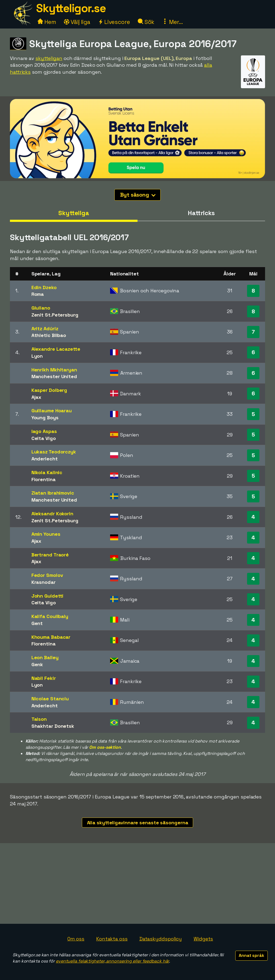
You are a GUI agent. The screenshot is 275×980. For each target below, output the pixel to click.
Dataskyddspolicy (161, 939)
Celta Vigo (44, 438)
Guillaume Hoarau (52, 411)
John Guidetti (48, 596)
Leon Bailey (45, 657)
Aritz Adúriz (45, 329)
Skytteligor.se (71, 8)
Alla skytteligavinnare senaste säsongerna (138, 823)
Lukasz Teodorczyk (54, 452)
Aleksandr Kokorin (52, 514)
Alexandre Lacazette (56, 349)
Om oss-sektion (105, 747)
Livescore (114, 22)
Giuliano (41, 308)
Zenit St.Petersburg (55, 315)
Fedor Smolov (47, 575)
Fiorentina (44, 479)
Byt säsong (138, 195)
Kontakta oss (112, 939)
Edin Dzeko (44, 287)
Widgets (203, 939)
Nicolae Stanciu (50, 699)
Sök (146, 22)
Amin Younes (46, 534)
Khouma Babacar (51, 637)
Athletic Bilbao (49, 335)
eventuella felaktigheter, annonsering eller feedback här (112, 961)
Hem (47, 22)
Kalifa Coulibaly (50, 616)
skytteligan (49, 58)
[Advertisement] (137, 883)
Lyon (37, 356)
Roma (38, 294)
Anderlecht (45, 459)
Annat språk (252, 955)
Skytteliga (74, 213)
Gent (37, 623)
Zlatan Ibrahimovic (53, 493)
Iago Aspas (44, 431)
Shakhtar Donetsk (53, 726)
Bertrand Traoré (50, 555)
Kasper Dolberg (49, 390)
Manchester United (54, 376)
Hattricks (201, 213)
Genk (37, 664)
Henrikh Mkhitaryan (54, 370)
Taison (39, 719)
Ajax (37, 397)
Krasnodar (44, 582)
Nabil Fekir (44, 678)
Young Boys (45, 418)
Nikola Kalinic (47, 472)
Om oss (76, 939)
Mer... (172, 22)
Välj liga (77, 22)
